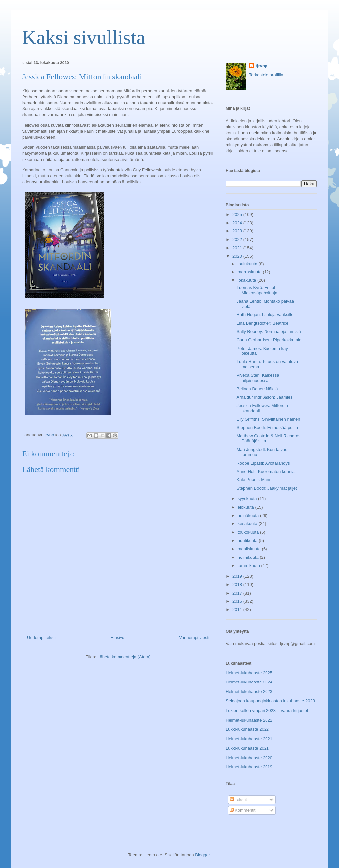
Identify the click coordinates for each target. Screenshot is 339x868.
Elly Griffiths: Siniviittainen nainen (268, 419)
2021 (238, 248)
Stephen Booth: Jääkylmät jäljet (266, 488)
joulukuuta (248, 264)
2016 (238, 601)
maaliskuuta (250, 549)
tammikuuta (249, 566)
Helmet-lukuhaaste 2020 (249, 758)
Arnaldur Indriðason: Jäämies (264, 397)
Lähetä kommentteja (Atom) (124, 657)
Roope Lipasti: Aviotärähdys (263, 463)
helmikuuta (249, 557)
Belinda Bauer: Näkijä (257, 389)
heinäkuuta (249, 515)
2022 (238, 240)
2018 (238, 584)
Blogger (202, 855)
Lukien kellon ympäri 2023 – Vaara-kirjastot (267, 710)
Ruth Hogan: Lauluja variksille (265, 315)
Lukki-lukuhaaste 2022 (247, 729)
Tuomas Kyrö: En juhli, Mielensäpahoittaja (258, 290)
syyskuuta (248, 498)
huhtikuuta (248, 540)
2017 (238, 593)
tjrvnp (262, 66)
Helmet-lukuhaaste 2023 (249, 692)
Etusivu (117, 637)
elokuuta (246, 507)
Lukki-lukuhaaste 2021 (247, 748)
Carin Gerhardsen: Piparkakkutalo (269, 340)
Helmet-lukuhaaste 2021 (249, 739)
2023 (238, 231)
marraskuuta (250, 272)
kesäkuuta (248, 524)
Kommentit (243, 810)
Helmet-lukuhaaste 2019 (249, 767)
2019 (238, 576)
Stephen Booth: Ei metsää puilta (267, 427)
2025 (238, 214)
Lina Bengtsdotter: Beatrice (262, 323)
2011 (238, 610)
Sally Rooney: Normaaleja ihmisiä (268, 331)
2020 (238, 256)
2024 (238, 223)
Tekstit (238, 799)
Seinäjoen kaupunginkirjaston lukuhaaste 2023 (270, 701)
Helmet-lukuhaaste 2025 (249, 673)
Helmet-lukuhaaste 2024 (249, 682)
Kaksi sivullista (84, 37)
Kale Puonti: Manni (254, 480)
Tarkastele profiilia (266, 75)
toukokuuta (249, 532)
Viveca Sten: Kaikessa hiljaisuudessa (258, 378)
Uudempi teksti (41, 637)
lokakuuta (247, 280)
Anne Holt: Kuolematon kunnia (266, 471)
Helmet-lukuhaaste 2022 (249, 720)
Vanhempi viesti (194, 637)
